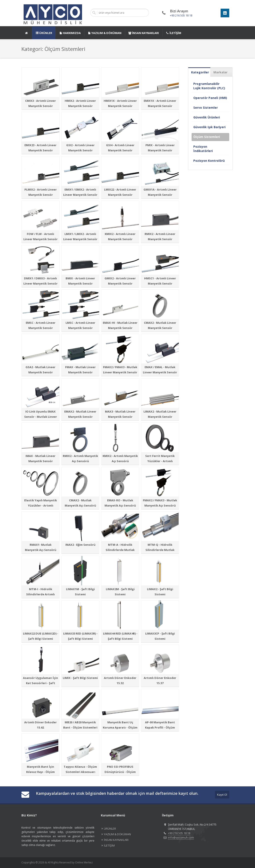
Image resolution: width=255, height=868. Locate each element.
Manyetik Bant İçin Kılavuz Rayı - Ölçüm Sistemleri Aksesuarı (41, 772)
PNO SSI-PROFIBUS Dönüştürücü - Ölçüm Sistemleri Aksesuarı (120, 772)
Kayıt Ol (222, 795)
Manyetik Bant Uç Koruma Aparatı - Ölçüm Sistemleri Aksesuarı (120, 727)
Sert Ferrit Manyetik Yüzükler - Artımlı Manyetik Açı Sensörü (160, 461)
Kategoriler (200, 72)
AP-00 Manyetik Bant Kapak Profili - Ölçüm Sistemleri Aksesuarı (160, 727)
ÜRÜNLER (110, 829)
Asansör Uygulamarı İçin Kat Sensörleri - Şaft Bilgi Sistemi (40, 683)
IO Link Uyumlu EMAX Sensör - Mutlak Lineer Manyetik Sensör (41, 417)
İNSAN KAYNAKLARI (116, 840)
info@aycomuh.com (181, 837)
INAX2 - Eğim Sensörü (80, 545)
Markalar (220, 72)
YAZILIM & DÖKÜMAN (117, 834)
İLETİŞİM (109, 845)
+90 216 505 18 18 (181, 15)
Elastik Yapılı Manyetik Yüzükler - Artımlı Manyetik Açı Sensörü (41, 505)
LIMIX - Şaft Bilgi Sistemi (80, 678)
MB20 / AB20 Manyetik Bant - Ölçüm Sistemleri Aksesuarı (80, 727)
